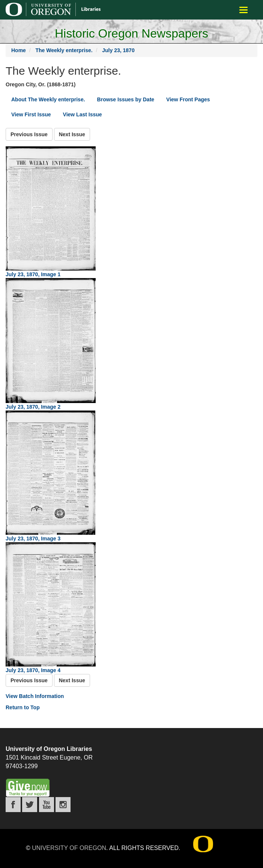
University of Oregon (69, 848)
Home (19, 50)
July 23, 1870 (118, 50)
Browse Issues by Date (126, 99)
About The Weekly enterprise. (48, 99)
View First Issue (31, 114)
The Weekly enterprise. (64, 50)
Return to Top (23, 707)
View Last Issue (83, 114)
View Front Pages (188, 99)
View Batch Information (35, 696)
